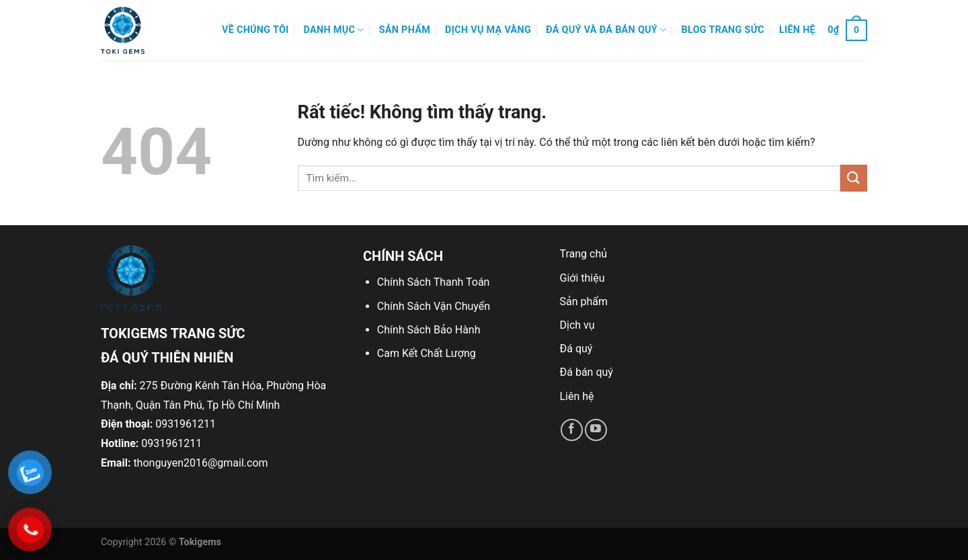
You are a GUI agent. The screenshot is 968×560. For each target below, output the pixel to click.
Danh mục (334, 30)
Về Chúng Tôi (255, 30)
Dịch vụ (577, 325)
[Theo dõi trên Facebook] (572, 430)
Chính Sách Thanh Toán (434, 282)
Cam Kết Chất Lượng (427, 353)
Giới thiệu (582, 278)
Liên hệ (797, 30)
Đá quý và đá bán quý (606, 30)
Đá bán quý (587, 372)
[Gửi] (854, 178)
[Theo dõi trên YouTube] (596, 430)
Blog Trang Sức (723, 30)
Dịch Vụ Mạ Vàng (488, 30)
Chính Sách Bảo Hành (429, 330)
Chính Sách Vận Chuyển (434, 306)
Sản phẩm (405, 30)
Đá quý (576, 349)
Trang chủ (584, 254)
